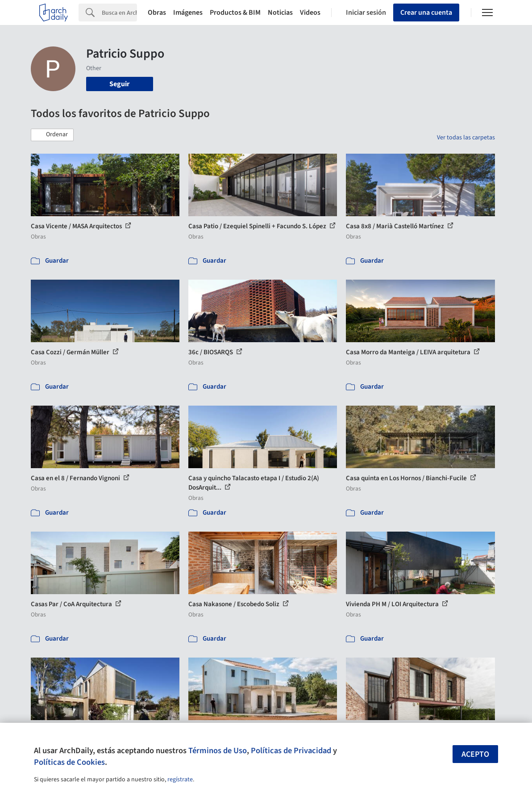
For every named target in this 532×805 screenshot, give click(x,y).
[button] (52, 135)
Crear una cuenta (426, 13)
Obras (157, 13)
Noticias (280, 13)
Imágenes (188, 13)
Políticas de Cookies (69, 762)
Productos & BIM (235, 13)
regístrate (180, 780)
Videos (310, 13)
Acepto (475, 754)
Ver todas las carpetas (466, 138)
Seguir (119, 84)
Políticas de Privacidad (291, 750)
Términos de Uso (218, 750)
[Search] (119, 13)
